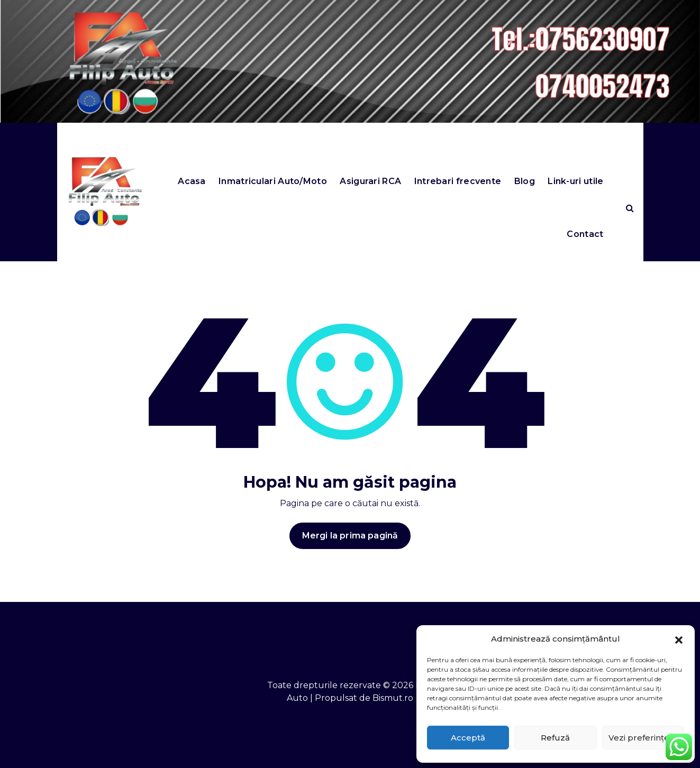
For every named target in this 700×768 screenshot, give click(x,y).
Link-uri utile (575, 181)
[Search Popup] (630, 208)
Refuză (555, 738)
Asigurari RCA (370, 181)
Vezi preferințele (643, 738)
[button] (679, 639)
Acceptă (468, 738)
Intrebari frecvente (458, 181)
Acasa (192, 181)
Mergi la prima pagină (350, 538)
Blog (525, 181)
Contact (585, 234)
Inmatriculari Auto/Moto (273, 181)
